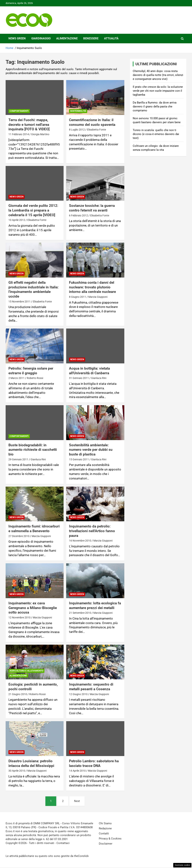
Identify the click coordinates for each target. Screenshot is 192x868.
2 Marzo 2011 (16, 378)
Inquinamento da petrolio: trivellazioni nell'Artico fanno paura (92, 531)
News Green (17, 38)
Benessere (91, 38)
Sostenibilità (78, 111)
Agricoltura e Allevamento (26, 671)
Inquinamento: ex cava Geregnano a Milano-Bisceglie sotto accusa (33, 608)
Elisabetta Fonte (96, 130)
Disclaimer (106, 844)
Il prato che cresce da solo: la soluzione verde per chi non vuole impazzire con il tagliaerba (158, 91)
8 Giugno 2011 (78, 297)
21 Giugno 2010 (18, 694)
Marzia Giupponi (98, 297)
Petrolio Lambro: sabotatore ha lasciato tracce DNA (94, 763)
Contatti (104, 833)
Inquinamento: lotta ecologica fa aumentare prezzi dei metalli (95, 605)
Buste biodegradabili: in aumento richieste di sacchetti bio (33, 450)
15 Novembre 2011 (19, 302)
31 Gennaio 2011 (79, 378)
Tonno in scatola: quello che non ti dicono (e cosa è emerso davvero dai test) (156, 134)
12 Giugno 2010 (78, 694)
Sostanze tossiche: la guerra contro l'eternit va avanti (92, 208)
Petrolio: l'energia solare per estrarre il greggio (31, 371)
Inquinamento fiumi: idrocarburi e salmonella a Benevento (34, 529)
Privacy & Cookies (110, 839)
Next (77, 801)
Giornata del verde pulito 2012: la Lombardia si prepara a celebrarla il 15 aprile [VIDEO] (33, 210)
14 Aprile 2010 (77, 771)
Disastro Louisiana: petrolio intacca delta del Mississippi (31, 763)
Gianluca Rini (99, 378)
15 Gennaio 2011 (79, 459)
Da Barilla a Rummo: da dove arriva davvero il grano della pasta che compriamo (155, 107)
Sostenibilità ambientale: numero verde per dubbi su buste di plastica (91, 450)
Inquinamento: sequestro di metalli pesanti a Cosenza (91, 687)
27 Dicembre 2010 (19, 536)
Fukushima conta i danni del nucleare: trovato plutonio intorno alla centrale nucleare (92, 287)
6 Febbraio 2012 (78, 215)
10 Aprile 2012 (17, 220)
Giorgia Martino (40, 134)
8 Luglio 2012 (77, 130)
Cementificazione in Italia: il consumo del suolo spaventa (92, 122)
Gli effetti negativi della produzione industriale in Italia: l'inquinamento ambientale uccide (33, 289)
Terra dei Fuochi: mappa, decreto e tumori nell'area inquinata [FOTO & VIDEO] (29, 125)
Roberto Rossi (35, 378)
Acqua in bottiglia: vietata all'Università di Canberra (89, 371)
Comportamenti (19, 111)
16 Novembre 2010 (80, 541)
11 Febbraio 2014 (19, 134)
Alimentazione (67, 38)
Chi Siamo (105, 823)
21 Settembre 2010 (80, 613)
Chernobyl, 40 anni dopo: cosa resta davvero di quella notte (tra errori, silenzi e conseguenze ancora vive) (158, 75)
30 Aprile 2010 (17, 771)
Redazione (105, 828)
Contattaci (63, 843)
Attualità (111, 38)
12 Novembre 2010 (19, 617)
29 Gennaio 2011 (18, 459)
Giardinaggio (41, 38)
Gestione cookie (182, 865)
